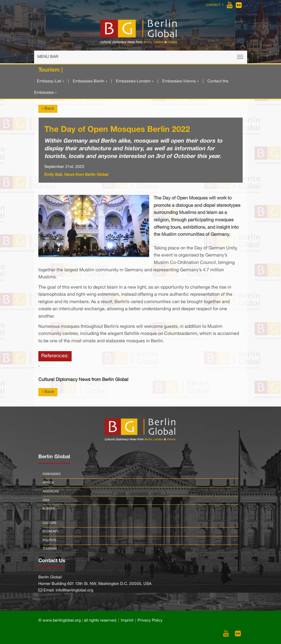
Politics (49, 540)
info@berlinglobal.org (74, 590)
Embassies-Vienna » (180, 81)
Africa (48, 483)
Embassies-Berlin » (90, 81)
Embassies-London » (135, 81)
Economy (51, 532)
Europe (49, 509)
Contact (213, 5)
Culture (50, 523)
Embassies (52, 474)
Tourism (50, 549)
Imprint (127, 621)
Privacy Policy (150, 621)
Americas (51, 491)
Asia (46, 500)
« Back (48, 109)
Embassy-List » (50, 81)
